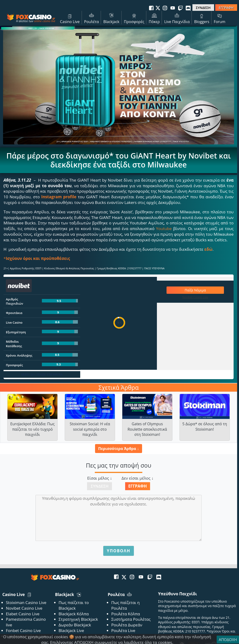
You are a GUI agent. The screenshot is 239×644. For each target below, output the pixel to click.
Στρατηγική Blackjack (78, 619)
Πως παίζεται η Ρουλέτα (125, 605)
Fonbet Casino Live (23, 630)
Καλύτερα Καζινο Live (26, 636)
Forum (220, 18)
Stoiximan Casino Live (26, 602)
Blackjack (111, 18)
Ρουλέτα (92, 18)
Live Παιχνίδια (177, 18)
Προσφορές (134, 18)
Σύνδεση (100, 486)
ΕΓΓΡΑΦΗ (226, 8)
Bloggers (202, 18)
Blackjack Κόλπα (74, 614)
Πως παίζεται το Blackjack (74, 605)
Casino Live (70, 18)
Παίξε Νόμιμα (195, 290)
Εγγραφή (137, 486)
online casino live (45, 21)
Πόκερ (154, 18)
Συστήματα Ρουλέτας (131, 619)
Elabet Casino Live (23, 614)
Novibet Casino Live (24, 608)
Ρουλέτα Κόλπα (126, 614)
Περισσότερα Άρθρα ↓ (118, 449)
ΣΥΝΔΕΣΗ (203, 8)
